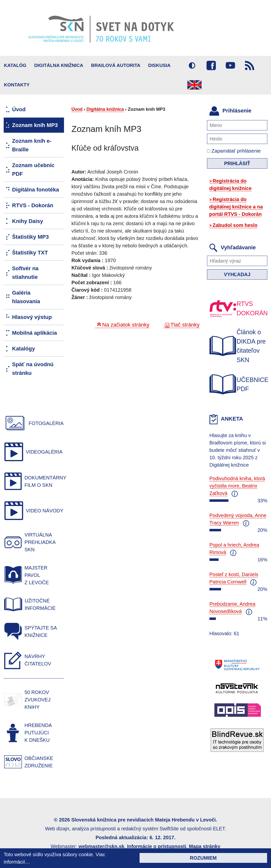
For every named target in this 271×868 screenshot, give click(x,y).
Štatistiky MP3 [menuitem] (30, 237)
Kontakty (17, 85)
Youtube (230, 65)
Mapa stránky (205, 846)
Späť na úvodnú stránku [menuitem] (33, 369)
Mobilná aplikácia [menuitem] (34, 333)
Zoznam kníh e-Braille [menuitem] (32, 145)
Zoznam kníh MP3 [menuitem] (35, 125)
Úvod (77, 109)
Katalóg (15, 65)
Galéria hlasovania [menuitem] (26, 297)
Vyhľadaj (237, 274)
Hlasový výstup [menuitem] (32, 317)
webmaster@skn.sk (101, 846)
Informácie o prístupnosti (157, 846)
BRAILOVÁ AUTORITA (116, 65)
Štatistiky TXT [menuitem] (30, 253)
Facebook (211, 65)
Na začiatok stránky (126, 325)
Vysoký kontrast (192, 65)
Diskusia (159, 65)
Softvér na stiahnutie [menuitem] (25, 273)
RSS (250, 65)
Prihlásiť (237, 163)
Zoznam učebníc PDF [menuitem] (33, 170)
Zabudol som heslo (235, 225)
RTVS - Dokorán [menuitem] (33, 205)
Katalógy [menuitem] (24, 349)
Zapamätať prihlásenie (234, 151)
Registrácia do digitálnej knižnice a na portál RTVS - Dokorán (236, 207)
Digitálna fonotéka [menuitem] (36, 190)
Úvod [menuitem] (19, 109)
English (194, 85)
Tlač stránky (185, 325)
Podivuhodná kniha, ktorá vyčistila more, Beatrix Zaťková (237, 486)
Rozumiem (203, 858)
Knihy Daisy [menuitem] (28, 221)
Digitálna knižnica (59, 65)
